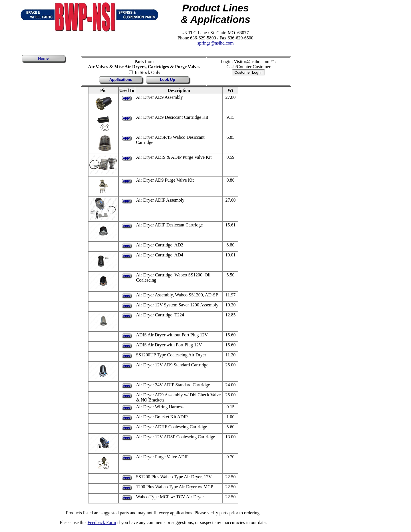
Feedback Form (102, 522)
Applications (121, 80)
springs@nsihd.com (215, 43)
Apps (127, 98)
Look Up (167, 80)
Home (43, 58)
